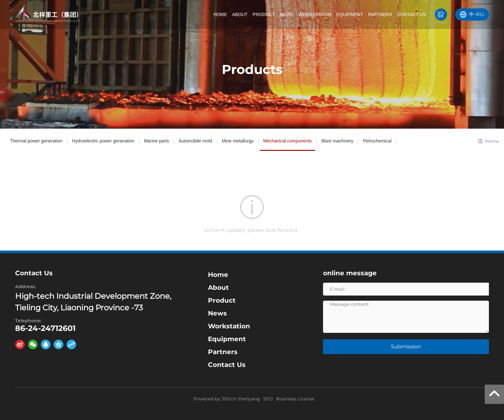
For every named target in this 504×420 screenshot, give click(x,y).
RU (480, 14)
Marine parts (157, 141)
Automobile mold (195, 141)
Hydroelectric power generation (103, 141)
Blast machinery (337, 141)
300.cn (229, 399)
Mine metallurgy (238, 141)
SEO (268, 399)
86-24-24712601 (45, 328)
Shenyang (249, 399)
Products (252, 69)
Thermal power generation (36, 141)
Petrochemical (377, 141)
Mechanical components (288, 141)
